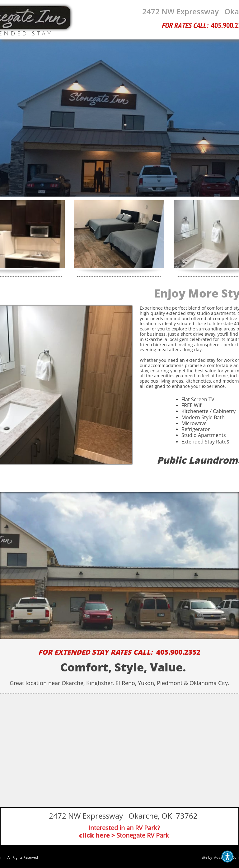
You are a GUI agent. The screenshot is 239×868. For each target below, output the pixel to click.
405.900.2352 (178, 652)
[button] (227, 857)
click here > (97, 835)
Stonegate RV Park (143, 835)
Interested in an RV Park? (124, 828)
